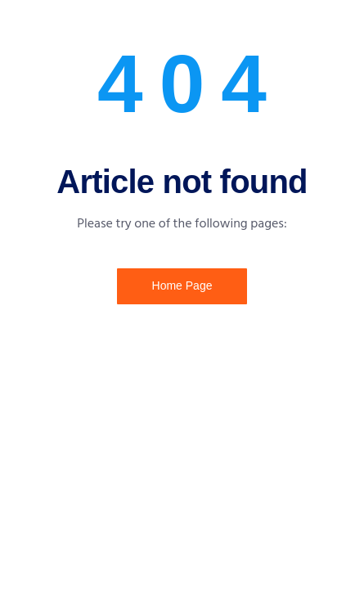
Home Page (182, 286)
